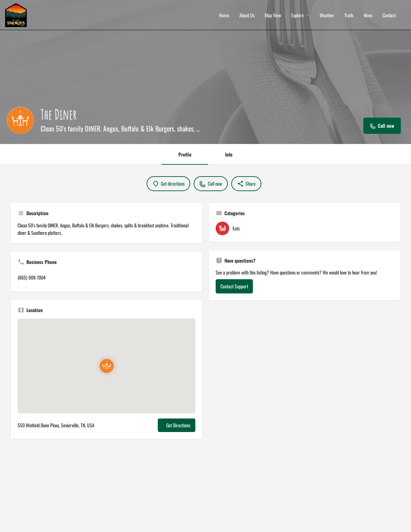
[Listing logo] (20, 120)
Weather (327, 15)
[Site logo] (17, 14)
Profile (185, 154)
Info (229, 154)
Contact (389, 15)
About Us (247, 15)
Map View (273, 15)
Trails (349, 15)
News (368, 15)
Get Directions (178, 425)
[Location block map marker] (107, 366)
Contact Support (234, 286)
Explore (297, 15)
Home (224, 15)
